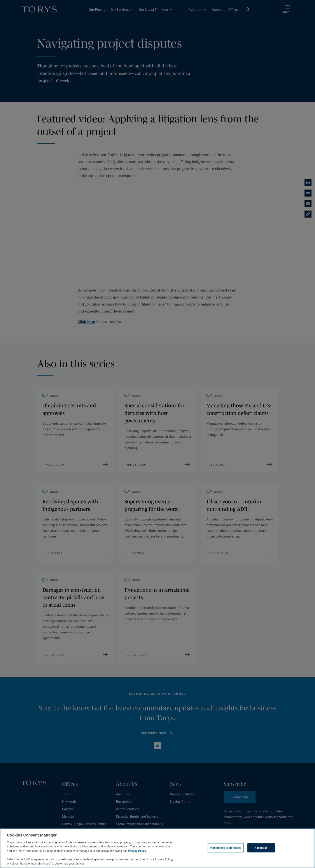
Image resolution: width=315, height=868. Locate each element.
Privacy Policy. (137, 851)
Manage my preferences (226, 848)
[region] (157, 848)
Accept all (261, 848)
